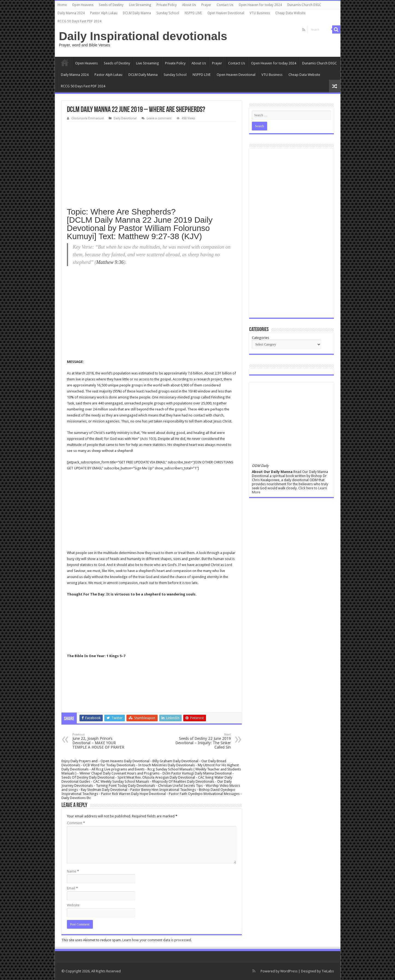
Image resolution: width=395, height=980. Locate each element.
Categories (260, 338)
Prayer (206, 5)
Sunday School (168, 13)
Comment (76, 823)
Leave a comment (159, 118)
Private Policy (167, 5)
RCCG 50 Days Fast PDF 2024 (79, 21)
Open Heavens (83, 5)
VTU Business (260, 13)
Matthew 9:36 (110, 262)
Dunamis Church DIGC (304, 5)
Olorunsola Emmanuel (88, 118)
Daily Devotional (125, 118)
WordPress (289, 971)
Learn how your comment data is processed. (157, 940)
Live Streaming (140, 5)
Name (73, 871)
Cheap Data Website (290, 13)
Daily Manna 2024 (71, 13)
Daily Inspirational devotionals (143, 36)
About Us (189, 5)
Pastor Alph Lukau (104, 13)
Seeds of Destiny (111, 5)
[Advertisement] (152, 163)
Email (72, 888)
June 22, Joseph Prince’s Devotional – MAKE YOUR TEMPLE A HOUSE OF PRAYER (100, 741)
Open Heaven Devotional (226, 13)
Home (62, 5)
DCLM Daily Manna (137, 13)
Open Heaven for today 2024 (260, 5)
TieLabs (328, 971)
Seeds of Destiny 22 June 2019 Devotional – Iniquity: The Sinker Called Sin (203, 741)
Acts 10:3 (148, 439)
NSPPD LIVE (193, 13)
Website (73, 905)
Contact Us (225, 5)
